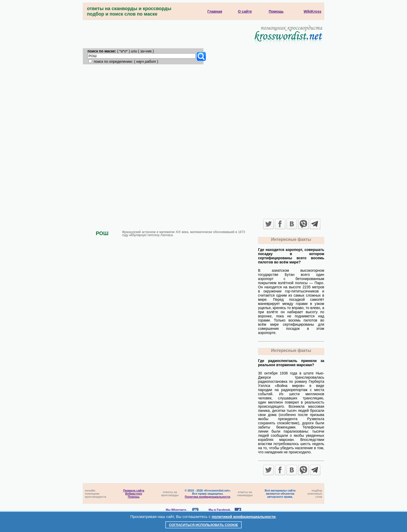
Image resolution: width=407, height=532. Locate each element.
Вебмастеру (134, 494)
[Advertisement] (203, 103)
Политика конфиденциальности (208, 497)
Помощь (134, 497)
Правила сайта (134, 490)
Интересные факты (291, 239)
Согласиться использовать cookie (203, 525)
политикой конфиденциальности (244, 517)
